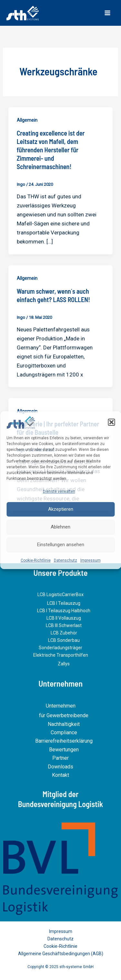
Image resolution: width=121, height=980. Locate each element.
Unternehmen (61, 706)
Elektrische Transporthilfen (61, 655)
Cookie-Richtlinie (36, 560)
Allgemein (27, 120)
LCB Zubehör (64, 633)
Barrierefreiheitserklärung (64, 741)
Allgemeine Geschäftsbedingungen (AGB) (61, 954)
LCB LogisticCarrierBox (60, 595)
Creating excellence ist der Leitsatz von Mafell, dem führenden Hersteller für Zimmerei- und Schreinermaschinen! (51, 150)
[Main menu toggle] (107, 13)
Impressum (91, 560)
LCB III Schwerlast (64, 625)
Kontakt (60, 775)
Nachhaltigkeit (64, 724)
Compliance (64, 733)
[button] (111, 422)
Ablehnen (60, 527)
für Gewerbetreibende (64, 715)
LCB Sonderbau (64, 640)
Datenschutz (66, 560)
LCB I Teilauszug (64, 603)
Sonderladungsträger (60, 648)
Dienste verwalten (59, 491)
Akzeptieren (61, 509)
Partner (60, 758)
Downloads (60, 767)
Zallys (64, 664)
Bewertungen (64, 750)
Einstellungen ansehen (61, 545)
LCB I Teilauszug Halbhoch (64, 611)
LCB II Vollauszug (64, 618)
